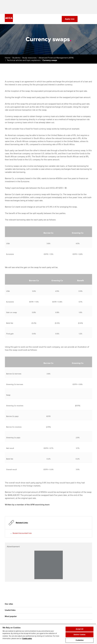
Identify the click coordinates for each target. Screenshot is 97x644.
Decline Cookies (80, 635)
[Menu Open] (91, 19)
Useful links (10, 610)
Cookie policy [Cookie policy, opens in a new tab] (27, 639)
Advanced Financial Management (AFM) (56, 58)
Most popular (11, 616)
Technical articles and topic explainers (24, 60)
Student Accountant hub (22, 533)
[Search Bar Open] (84, 19)
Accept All (80, 629)
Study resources (29, 58)
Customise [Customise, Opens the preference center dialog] (80, 640)
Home (7, 58)
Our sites (9, 604)
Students (16, 58)
